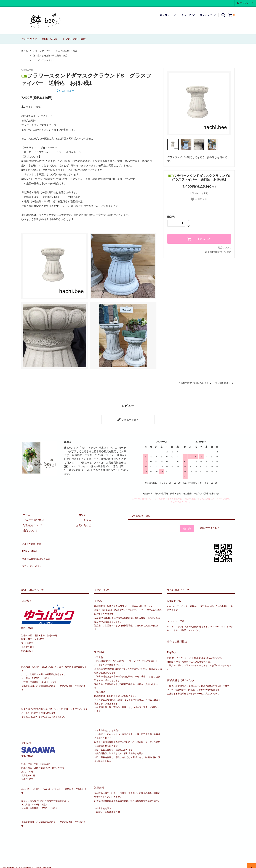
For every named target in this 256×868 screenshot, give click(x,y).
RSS (24, 546)
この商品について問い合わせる (196, 383)
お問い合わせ (50, 39)
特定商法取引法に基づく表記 (38, 552)
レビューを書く (128, 419)
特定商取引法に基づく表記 (218, 252)
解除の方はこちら (210, 527)
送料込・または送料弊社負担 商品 (51, 56)
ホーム (25, 51)
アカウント (245, 3)
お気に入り (199, 199)
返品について (225, 248)
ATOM (32, 546)
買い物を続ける (225, 383)
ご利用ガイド (29, 39)
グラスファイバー (42, 51)
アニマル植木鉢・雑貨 (66, 51)
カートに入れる (199, 239)
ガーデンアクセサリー (44, 60)
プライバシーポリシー (34, 557)
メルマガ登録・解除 (74, 39)
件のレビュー (65, 91)
